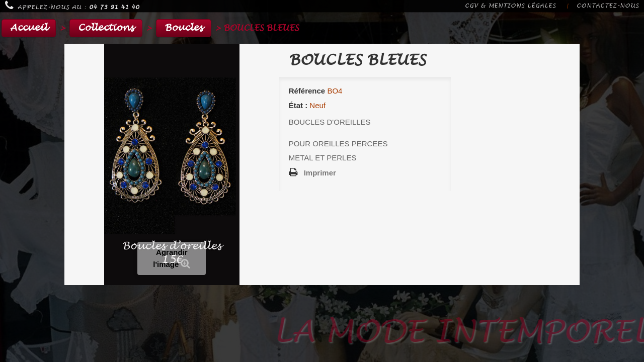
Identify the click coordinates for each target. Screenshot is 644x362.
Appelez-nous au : (72, 6)
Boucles (184, 28)
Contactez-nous (608, 6)
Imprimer (320, 173)
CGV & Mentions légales (510, 6)
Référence (307, 91)
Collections (106, 28)
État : (298, 105)
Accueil (29, 28)
